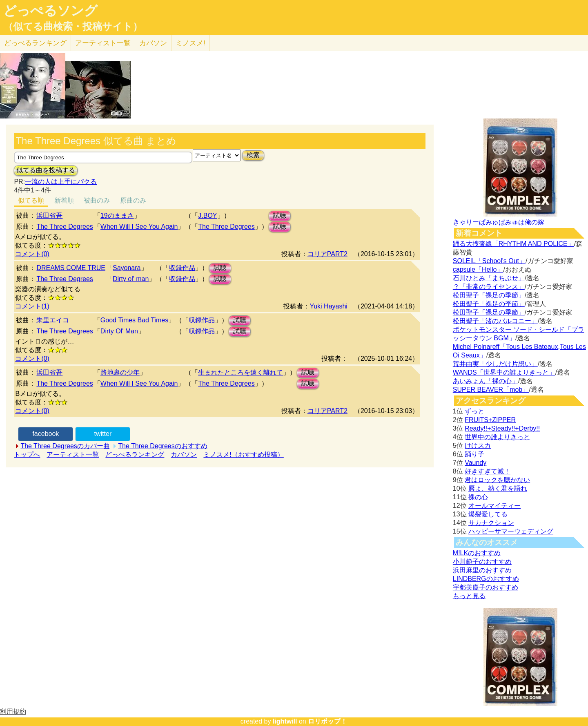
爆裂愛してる (488, 514)
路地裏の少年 (120, 372)
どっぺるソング (50, 11)
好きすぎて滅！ (488, 471)
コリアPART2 (327, 254)
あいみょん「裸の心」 (486, 381)
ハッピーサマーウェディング (511, 531)
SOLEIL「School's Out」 (489, 261)
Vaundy (476, 463)
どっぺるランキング (135, 455)
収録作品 (182, 268)
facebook (46, 434)
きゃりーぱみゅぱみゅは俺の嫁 (499, 222)
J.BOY (207, 216)
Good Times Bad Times (134, 320)
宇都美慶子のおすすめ (486, 587)
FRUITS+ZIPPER (490, 420)
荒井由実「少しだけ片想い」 (495, 364)
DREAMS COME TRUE (71, 268)
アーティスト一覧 (73, 455)
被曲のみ (97, 200)
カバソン (153, 43)
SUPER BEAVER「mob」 (491, 390)
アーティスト (103, 43)
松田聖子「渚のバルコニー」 (495, 321)
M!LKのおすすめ (477, 553)
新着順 (64, 200)
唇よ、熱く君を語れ (498, 488)
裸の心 (478, 497)
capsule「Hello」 (478, 269)
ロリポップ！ (327, 721)
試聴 (280, 216)
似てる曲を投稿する (46, 170)
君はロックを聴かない (497, 480)
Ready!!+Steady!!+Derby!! (502, 428)
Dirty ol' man (131, 279)
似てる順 (31, 200)
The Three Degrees (65, 227)
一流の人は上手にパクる (61, 182)
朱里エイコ (53, 320)
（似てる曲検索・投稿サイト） (73, 27)
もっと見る (469, 596)
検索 (253, 155)
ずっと (474, 411)
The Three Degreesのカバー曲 (65, 446)
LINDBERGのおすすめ (486, 579)
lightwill (285, 721)
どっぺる (35, 43)
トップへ (27, 455)
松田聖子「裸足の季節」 (489, 295)
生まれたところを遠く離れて (241, 372)
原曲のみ (133, 200)
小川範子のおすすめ (482, 562)
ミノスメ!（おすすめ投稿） (243, 455)
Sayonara (127, 268)
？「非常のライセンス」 (489, 287)
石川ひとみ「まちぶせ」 (489, 278)
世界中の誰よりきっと (497, 437)
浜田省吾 (49, 216)
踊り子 (474, 454)
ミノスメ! (190, 43)
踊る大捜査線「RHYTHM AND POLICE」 (513, 244)
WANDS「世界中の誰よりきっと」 (504, 372)
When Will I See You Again (139, 227)
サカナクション (491, 523)
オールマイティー (494, 506)
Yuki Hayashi (329, 306)
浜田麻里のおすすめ (482, 570)
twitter (103, 434)
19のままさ (117, 216)
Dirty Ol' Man (119, 331)
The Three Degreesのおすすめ (163, 446)
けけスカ (478, 446)
